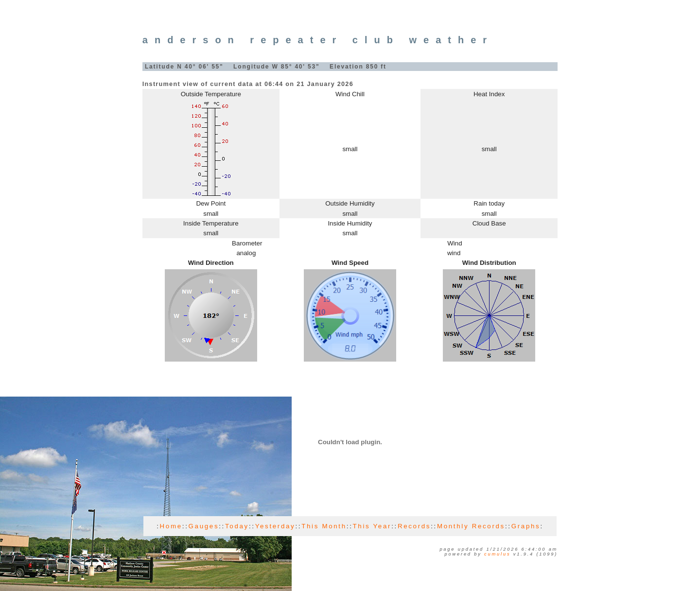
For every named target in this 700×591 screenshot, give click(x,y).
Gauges (204, 526)
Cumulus (497, 554)
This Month (324, 526)
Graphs (526, 526)
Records (414, 526)
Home (171, 526)
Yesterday (275, 526)
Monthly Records (471, 526)
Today (237, 526)
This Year (372, 526)
